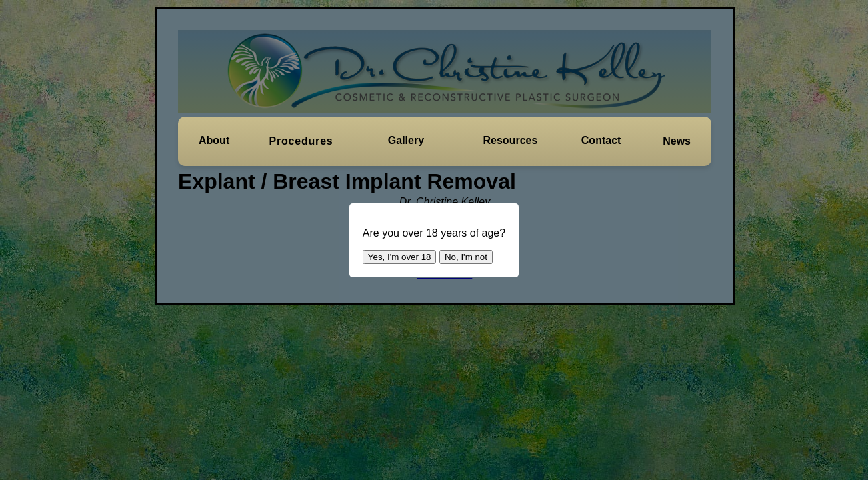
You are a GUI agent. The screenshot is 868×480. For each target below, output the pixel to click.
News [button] (677, 141)
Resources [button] (511, 140)
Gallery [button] (406, 140)
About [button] (214, 140)
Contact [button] (601, 140)
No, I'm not (466, 257)
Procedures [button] (301, 141)
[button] (214, 141)
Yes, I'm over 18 (400, 257)
